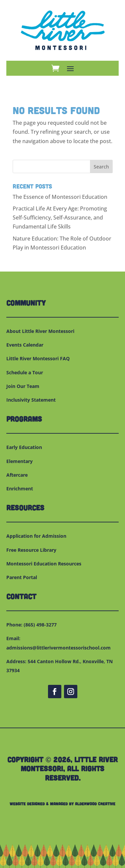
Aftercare (17, 475)
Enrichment (20, 489)
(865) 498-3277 (40, 625)
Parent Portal (22, 577)
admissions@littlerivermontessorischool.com (58, 648)
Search (101, 167)
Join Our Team (23, 386)
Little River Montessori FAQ (38, 358)
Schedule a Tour (25, 372)
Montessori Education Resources (44, 564)
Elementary (19, 461)
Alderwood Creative (95, 804)
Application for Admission (36, 536)
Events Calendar (25, 345)
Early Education (24, 447)
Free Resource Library (31, 550)
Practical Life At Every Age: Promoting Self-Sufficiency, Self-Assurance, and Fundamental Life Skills (60, 218)
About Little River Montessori (40, 331)
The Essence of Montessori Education (60, 197)
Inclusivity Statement (31, 400)
